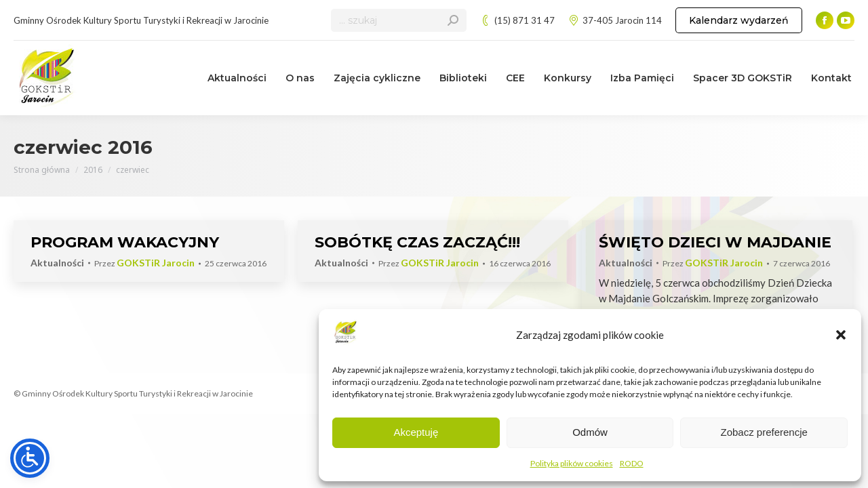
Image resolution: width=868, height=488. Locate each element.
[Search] (399, 20)
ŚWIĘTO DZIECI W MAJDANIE (715, 242)
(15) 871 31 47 (517, 21)
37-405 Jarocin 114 (615, 21)
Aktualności (57, 263)
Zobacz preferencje (764, 432)
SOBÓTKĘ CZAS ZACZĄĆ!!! (417, 242)
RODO (632, 463)
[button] (841, 335)
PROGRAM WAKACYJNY (125, 242)
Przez (144, 263)
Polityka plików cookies (572, 463)
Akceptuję (416, 432)
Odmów (590, 432)
